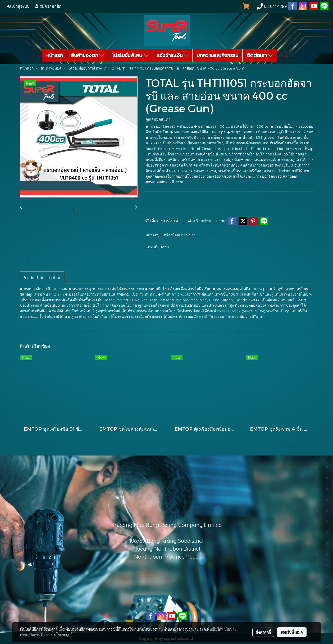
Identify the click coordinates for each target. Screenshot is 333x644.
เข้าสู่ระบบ (18, 6)
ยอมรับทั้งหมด (292, 632)
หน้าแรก (54, 55)
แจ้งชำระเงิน (173, 55)
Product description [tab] (42, 278)
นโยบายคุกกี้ (63, 635)
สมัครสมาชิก (48, 6)
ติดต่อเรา (260, 55)
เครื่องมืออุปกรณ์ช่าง (179, 235)
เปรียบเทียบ (199, 221)
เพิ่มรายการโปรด (162, 221)
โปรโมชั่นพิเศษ (130, 55)
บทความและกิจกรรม (217, 55)
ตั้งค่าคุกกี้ (263, 632)
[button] (285, 55)
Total (165, 247)
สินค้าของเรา (88, 55)
